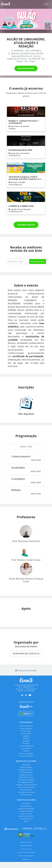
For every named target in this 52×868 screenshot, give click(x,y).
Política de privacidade (26, 856)
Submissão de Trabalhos (26, 780)
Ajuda (26, 821)
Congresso (26, 736)
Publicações (26, 765)
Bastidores (26, 859)
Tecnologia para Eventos (26, 782)
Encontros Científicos (26, 753)
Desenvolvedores (26, 819)
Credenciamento (26, 795)
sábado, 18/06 (26, 447)
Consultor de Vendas (26, 811)
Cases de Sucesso (26, 806)
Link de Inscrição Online (26, 787)
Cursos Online (26, 748)
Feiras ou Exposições (26, 756)
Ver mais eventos (26, 225)
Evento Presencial (26, 728)
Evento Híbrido (26, 733)
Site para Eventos (26, 790)
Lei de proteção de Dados (26, 852)
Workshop (26, 743)
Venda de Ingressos (26, 772)
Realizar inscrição (26, 68)
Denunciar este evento (26, 670)
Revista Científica (26, 767)
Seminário (26, 741)
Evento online (26, 731)
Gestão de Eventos (26, 775)
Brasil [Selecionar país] (26, 714)
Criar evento (26, 804)
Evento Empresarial (26, 726)
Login (46, 4)
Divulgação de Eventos (26, 770)
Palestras (26, 751)
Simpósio (26, 738)
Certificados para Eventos (26, 792)
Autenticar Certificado (26, 816)
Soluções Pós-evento (26, 777)
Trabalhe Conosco (26, 842)
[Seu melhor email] (18, 261)
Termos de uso (26, 849)
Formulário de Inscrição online (26, 785)
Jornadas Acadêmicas (26, 746)
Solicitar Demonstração (26, 809)
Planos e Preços (26, 814)
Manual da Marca (26, 845)
